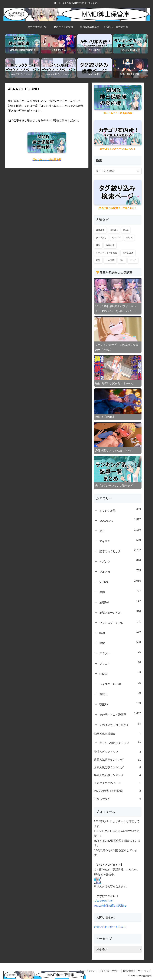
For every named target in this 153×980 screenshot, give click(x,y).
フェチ (133, 260)
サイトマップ (144, 971)
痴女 (122, 260)
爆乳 (98, 260)
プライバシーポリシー (108, 971)
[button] (138, 171)
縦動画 (129, 237)
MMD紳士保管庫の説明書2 (110, 906)
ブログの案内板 (103, 901)
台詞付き (110, 245)
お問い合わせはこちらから (110, 927)
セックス (116, 237)
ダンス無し (101, 237)
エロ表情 (110, 260)
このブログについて (85, 971)
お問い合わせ (128, 971)
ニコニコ (100, 230)
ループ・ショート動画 (107, 253)
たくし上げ (128, 253)
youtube (114, 230)
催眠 (98, 245)
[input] (118, 171)
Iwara (126, 230)
